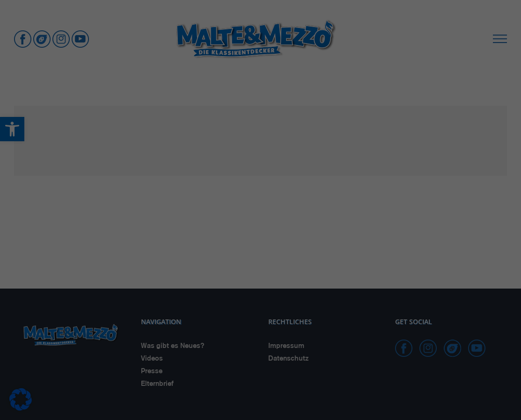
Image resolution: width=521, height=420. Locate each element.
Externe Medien (333, 272)
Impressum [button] (309, 407)
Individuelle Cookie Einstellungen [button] (260, 387)
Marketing (249, 272)
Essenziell (173, 272)
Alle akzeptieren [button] (260, 304)
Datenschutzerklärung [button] (265, 407)
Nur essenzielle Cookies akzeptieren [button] (261, 359)
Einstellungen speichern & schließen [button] (261, 331)
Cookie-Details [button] (217, 407)
